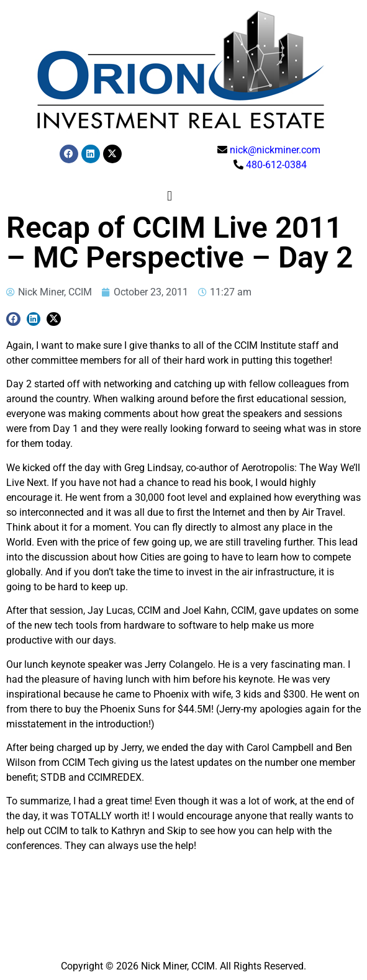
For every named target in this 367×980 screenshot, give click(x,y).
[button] (169, 196)
